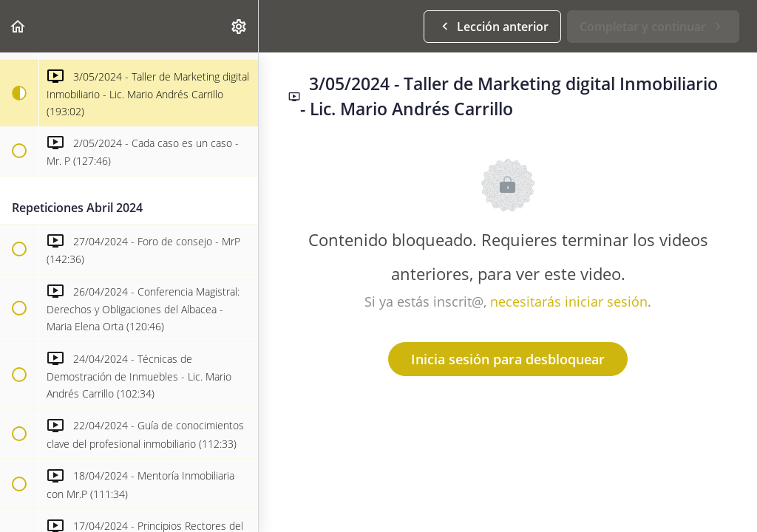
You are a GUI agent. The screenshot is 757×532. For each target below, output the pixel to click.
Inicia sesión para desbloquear (508, 359)
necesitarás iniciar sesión (569, 301)
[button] (18, 26)
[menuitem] (240, 26)
